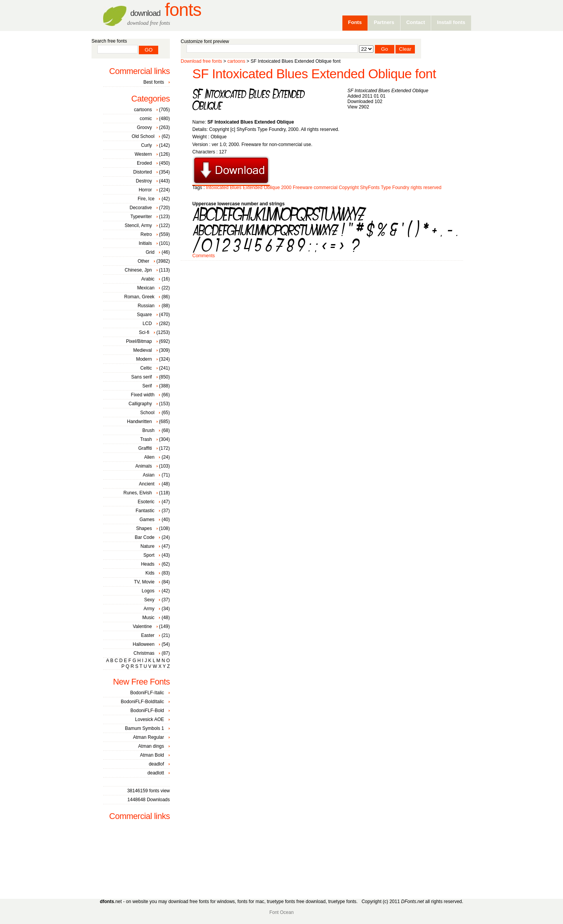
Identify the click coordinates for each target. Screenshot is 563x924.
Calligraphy (140, 404)
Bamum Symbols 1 (144, 728)
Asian (149, 475)
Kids (150, 573)
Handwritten (140, 422)
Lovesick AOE (149, 719)
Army (149, 609)
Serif (147, 386)
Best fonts (154, 82)
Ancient (147, 484)
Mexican (146, 288)
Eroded (144, 163)
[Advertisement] (322, 286)
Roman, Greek (139, 297)
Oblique (272, 188)
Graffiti (145, 448)
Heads (148, 564)
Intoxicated (217, 188)
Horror (145, 190)
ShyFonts (370, 188)
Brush (148, 430)
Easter (148, 635)
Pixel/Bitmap (139, 341)
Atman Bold (152, 755)
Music (148, 618)
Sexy (149, 600)
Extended (253, 188)
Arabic (148, 279)
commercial (326, 188)
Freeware (303, 188)
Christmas (144, 653)
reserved (433, 188)
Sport (149, 555)
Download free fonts (201, 61)
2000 (286, 188)
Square (144, 315)
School (148, 413)
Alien (149, 457)
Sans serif (141, 377)
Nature (147, 546)
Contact (416, 22)
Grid (150, 252)
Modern (144, 359)
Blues (236, 188)
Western (143, 154)
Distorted (143, 172)
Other (143, 261)
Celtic (146, 368)
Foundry (401, 188)
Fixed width (143, 395)
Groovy (144, 127)
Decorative (141, 208)
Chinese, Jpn (138, 270)
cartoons (236, 61)
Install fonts (451, 22)
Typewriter (141, 217)
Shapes (144, 528)
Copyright (349, 188)
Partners (384, 22)
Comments (204, 256)
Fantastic (145, 511)
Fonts (166, 10)
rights (416, 188)
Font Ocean (282, 912)
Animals (144, 466)
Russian (146, 306)
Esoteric (146, 502)
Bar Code (145, 537)
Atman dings (151, 746)
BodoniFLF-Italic (147, 693)
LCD (147, 323)
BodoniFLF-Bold (147, 711)
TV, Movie (144, 582)
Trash (146, 439)
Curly (147, 145)
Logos (148, 591)
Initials (145, 243)
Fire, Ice (146, 199)
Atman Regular (149, 737)
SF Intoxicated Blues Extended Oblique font (314, 74)
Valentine (142, 626)
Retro (146, 234)
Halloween (143, 644)
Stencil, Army (138, 225)
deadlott (156, 773)
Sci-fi (144, 332)
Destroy (144, 181)
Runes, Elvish (137, 493)
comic (146, 119)
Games (147, 520)
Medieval (143, 350)
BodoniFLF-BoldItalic (142, 702)
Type (386, 188)
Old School (143, 136)
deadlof (156, 764)
